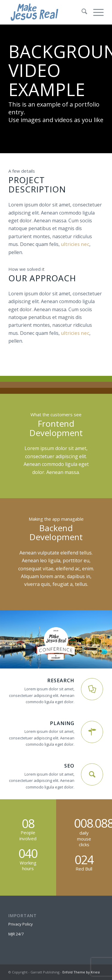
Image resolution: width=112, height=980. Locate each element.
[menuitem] (81, 12)
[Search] (81, 12)
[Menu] (95, 12)
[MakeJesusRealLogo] (46, 12)
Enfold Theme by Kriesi (81, 972)
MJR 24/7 (16, 934)
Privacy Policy (21, 924)
